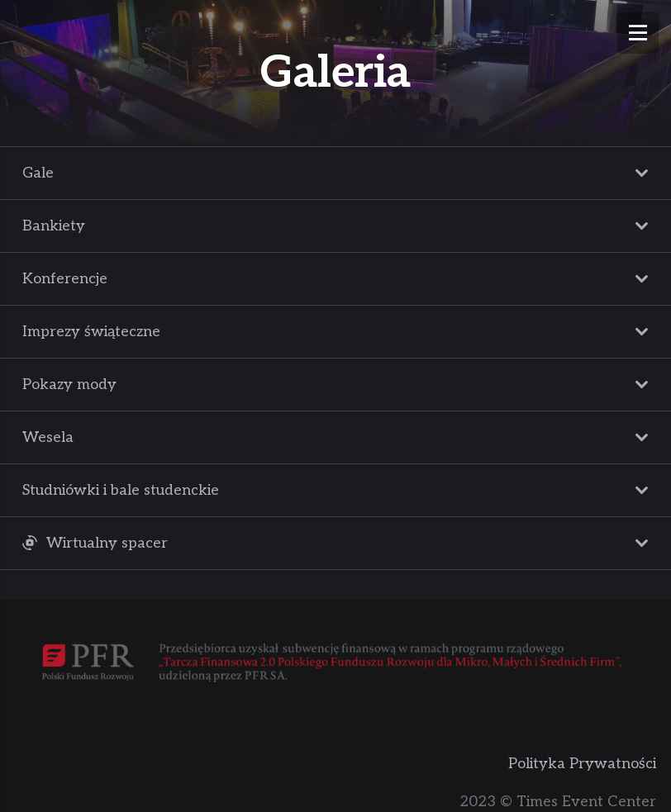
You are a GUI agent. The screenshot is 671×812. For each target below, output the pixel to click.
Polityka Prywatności (582, 764)
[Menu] (638, 33)
